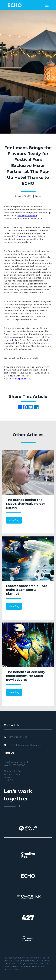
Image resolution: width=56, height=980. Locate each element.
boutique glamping (28, 215)
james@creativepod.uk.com (17, 379)
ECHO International (22, 236)
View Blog (14, 520)
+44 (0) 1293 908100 (14, 765)
